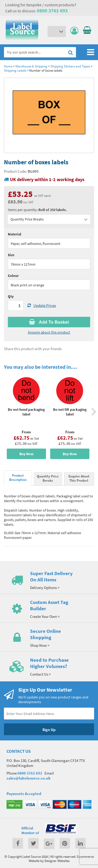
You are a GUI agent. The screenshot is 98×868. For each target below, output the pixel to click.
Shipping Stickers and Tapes (70, 66)
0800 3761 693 (52, 10)
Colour (13, 276)
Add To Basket (49, 322)
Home (8, 66)
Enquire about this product (49, 332)
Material (15, 234)
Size (11, 255)
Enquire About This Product (79, 478)
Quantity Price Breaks (49, 219)
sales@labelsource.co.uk (28, 778)
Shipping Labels (15, 70)
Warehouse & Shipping (31, 66)
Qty (11, 296)
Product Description (18, 477)
